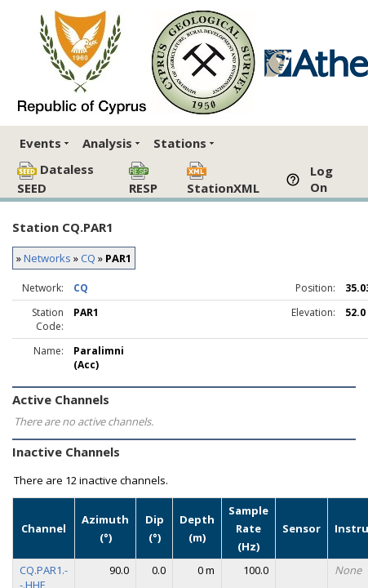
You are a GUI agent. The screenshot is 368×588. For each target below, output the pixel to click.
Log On (321, 179)
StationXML (223, 179)
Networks (47, 258)
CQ (88, 258)
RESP (143, 179)
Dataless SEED (55, 178)
